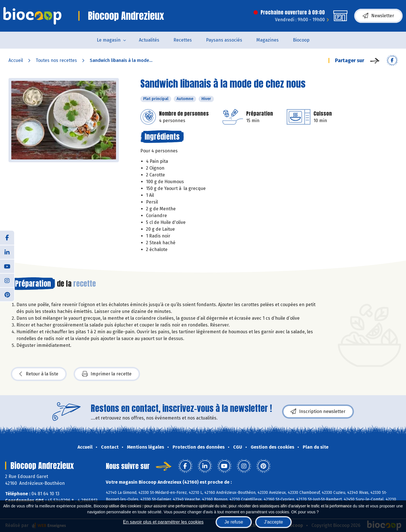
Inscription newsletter (318, 412)
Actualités (149, 40)
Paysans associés (224, 40)
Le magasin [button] (109, 40)
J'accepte (273, 522)
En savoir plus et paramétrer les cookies (163, 522)
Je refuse (234, 522)
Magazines (268, 40)
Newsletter (378, 16)
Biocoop (301, 40)
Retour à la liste (39, 374)
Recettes (183, 40)
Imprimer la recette (107, 374)
